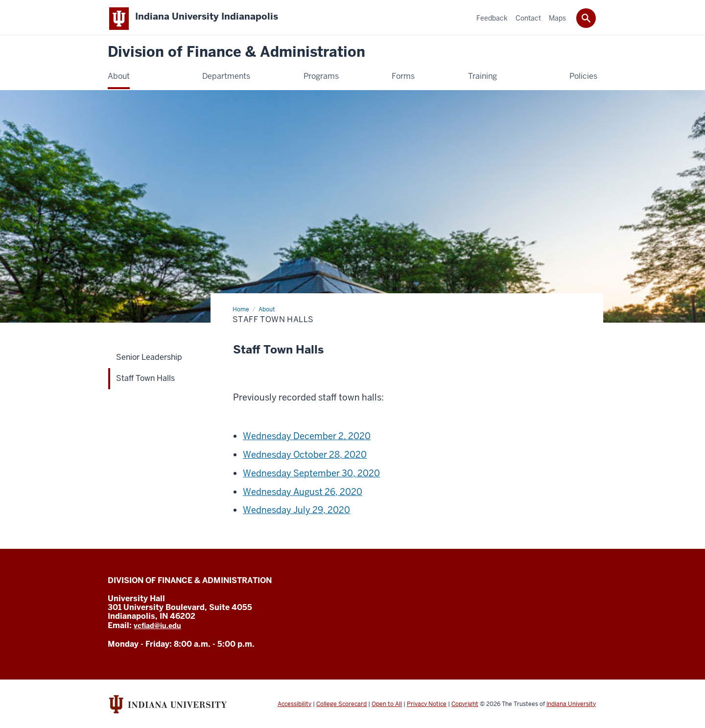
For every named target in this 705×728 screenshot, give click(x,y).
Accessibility (294, 707)
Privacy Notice (427, 707)
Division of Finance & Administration (236, 56)
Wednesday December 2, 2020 (307, 440)
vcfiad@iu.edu (157, 630)
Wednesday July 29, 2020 (296, 514)
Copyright (465, 707)
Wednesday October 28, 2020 (305, 458)
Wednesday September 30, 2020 (311, 477)
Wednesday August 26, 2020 (303, 495)
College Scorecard (341, 707)
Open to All (387, 707)
